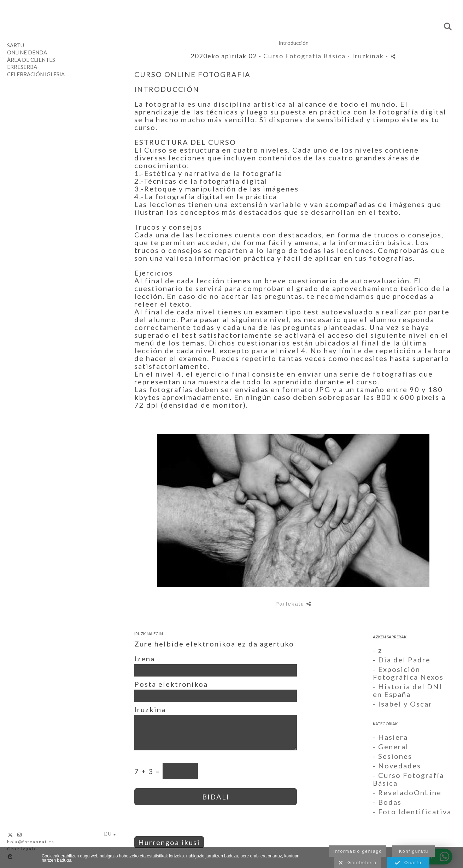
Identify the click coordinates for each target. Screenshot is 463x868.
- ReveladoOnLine (407, 792)
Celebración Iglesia (36, 74)
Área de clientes (31, 60)
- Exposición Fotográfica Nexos (408, 673)
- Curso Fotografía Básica (408, 779)
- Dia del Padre (402, 660)
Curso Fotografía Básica (304, 56)
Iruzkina (150, 709)
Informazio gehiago (358, 851)
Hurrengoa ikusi (169, 842)
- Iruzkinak (367, 56)
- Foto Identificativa (412, 811)
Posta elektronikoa (171, 684)
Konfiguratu (414, 851)
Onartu (408, 863)
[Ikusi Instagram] (20, 835)
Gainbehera (357, 863)
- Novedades (397, 766)
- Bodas (387, 802)
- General (391, 746)
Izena (145, 659)
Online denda (27, 52)
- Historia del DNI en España (408, 690)
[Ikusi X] (11, 835)
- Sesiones (392, 756)
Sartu (16, 45)
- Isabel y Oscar (403, 704)
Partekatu (293, 604)
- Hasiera (390, 737)
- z (378, 650)
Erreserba (22, 67)
